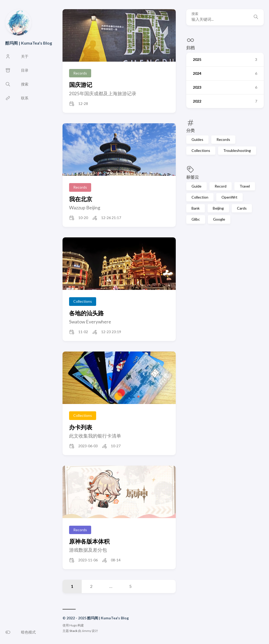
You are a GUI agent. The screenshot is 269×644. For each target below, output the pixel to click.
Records (223, 139)
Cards (242, 208)
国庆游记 (81, 85)
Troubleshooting (237, 150)
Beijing (218, 208)
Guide (196, 186)
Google (219, 219)
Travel (245, 186)
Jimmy (86, 631)
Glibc (196, 219)
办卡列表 (81, 427)
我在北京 (81, 199)
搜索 (195, 14)
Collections (201, 150)
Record (221, 186)
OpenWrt (229, 197)
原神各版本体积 (89, 541)
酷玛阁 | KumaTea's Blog (29, 43)
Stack (73, 631)
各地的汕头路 (86, 313)
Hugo (73, 625)
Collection (200, 197)
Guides (197, 139)
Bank (196, 208)
